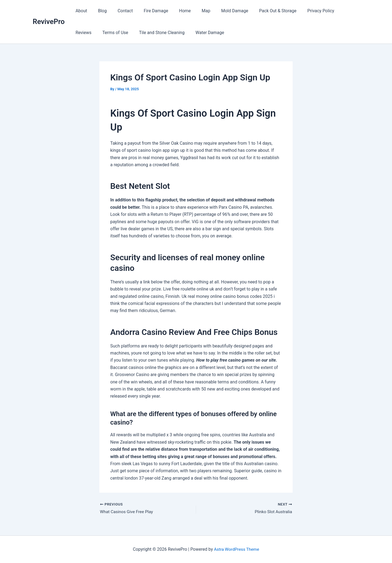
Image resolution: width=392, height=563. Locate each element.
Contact (120, 11)
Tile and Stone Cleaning (132, 33)
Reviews (332, 11)
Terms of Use (87, 33)
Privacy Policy (302, 11)
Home (175, 11)
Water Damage (177, 33)
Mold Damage (220, 11)
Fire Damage (148, 11)
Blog (99, 11)
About (80, 11)
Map (194, 11)
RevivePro (49, 22)
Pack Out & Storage (261, 11)
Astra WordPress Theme (237, 549)
